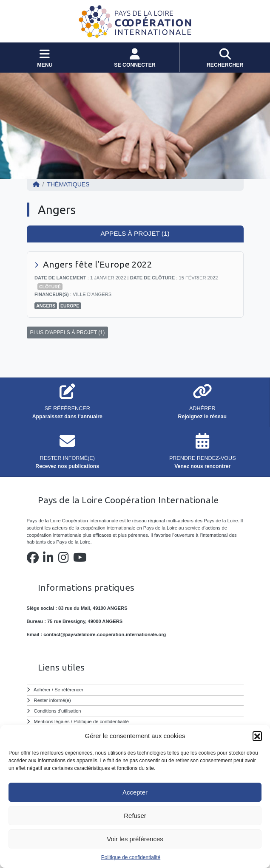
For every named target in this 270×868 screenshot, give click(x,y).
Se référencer (69, 690)
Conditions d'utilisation (58, 711)
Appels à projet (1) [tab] (135, 233)
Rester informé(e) (53, 700)
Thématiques (68, 184)
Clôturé (50, 287)
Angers (46, 306)
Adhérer (42, 690)
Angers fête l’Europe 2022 (98, 264)
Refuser (135, 816)
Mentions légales (52, 721)
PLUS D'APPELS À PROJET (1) (68, 333)
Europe (70, 306)
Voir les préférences (135, 839)
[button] (257, 736)
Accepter (135, 792)
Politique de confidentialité (131, 857)
